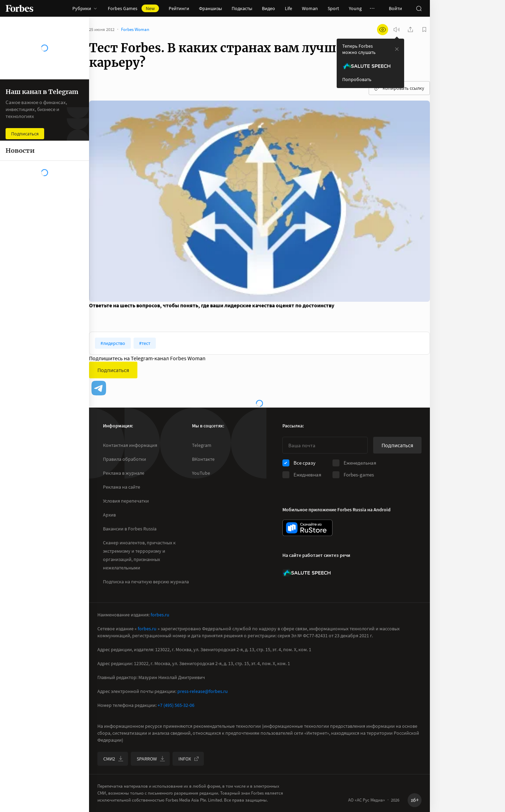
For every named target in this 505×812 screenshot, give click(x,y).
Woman (310, 8)
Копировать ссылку (399, 88)
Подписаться (113, 370)
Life (288, 8)
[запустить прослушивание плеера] (396, 30)
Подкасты (242, 8)
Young (355, 8)
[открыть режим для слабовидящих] (383, 30)
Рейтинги (179, 8)
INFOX (189, 759)
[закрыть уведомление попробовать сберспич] (397, 49)
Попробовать (357, 79)
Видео (268, 8)
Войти (395, 8)
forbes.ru (160, 615)
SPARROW (151, 759)
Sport (333, 8)
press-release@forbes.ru (203, 691)
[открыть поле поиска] (419, 8)
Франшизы (210, 8)
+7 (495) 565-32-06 (176, 705)
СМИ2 (113, 759)
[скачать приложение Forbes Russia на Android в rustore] (307, 528)
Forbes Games (133, 8)
